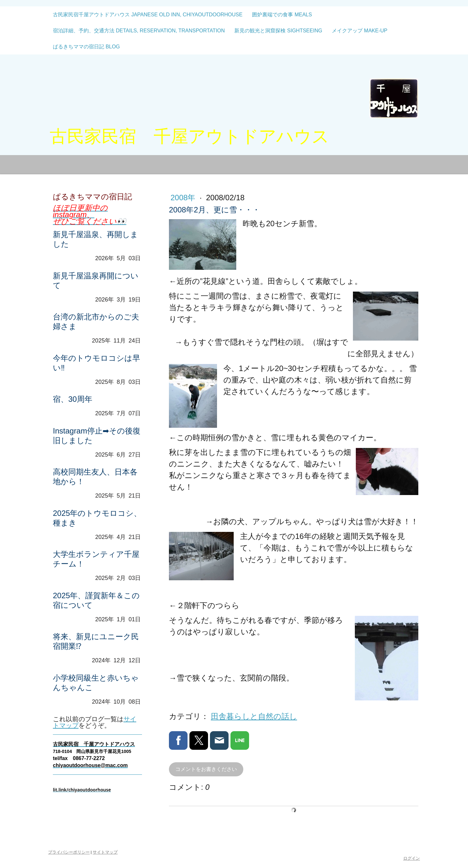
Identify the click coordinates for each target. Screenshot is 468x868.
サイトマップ (105, 852)
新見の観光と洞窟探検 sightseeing (278, 31)
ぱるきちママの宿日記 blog (86, 47)
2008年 (184, 198)
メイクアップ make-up (359, 31)
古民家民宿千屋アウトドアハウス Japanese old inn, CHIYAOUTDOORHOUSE (148, 15)
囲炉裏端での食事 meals (282, 15)
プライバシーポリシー (69, 852)
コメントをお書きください (206, 769)
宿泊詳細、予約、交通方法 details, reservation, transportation (139, 31)
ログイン (412, 858)
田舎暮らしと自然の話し (254, 716)
